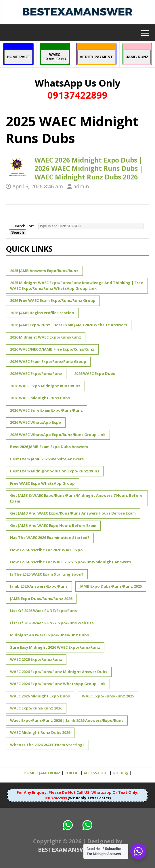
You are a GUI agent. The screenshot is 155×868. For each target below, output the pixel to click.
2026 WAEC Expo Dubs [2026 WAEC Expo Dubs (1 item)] (95, 374)
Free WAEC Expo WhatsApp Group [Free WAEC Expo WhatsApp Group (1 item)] (42, 483)
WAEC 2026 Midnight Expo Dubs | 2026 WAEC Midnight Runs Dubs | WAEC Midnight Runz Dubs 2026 (89, 169)
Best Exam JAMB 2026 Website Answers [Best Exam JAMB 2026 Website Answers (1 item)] (47, 459)
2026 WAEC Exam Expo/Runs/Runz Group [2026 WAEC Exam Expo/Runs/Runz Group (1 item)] (48, 361)
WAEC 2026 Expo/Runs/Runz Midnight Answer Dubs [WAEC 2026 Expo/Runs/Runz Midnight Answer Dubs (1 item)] (59, 672)
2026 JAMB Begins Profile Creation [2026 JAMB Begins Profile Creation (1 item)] (42, 313)
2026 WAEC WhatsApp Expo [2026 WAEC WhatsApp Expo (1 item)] (36, 422)
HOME (29, 773)
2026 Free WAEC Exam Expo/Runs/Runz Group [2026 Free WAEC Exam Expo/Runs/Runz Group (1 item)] (53, 300)
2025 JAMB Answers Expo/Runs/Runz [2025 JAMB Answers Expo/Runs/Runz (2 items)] (44, 271)
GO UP (120, 773)
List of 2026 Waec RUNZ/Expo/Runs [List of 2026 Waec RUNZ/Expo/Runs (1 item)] (43, 611)
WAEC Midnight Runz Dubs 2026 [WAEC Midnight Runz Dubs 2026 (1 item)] (40, 732)
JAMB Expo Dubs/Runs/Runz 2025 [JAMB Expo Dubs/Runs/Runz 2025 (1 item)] (111, 586)
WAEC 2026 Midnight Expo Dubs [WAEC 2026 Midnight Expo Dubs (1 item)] (40, 696)
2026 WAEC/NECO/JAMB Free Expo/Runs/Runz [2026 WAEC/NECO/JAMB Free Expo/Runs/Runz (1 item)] (52, 349)
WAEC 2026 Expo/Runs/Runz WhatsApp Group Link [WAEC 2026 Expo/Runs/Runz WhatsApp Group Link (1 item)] (58, 684)
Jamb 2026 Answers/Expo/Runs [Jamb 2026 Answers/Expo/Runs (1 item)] (39, 586)
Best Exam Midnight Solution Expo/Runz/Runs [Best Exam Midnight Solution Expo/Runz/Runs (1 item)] (55, 471)
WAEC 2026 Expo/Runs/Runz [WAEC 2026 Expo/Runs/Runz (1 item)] (36, 659)
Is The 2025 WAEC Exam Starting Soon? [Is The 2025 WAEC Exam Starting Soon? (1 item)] (47, 574)
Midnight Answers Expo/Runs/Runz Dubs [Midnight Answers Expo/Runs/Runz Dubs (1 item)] (49, 635)
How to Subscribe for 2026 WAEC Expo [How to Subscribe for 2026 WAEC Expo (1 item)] (46, 550)
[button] (143, 33)
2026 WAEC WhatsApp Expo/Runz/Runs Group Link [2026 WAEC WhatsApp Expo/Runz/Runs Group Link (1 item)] (58, 435)
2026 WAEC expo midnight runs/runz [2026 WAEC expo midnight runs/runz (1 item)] (45, 386)
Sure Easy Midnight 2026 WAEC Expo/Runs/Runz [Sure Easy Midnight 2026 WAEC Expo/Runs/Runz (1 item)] (55, 647)
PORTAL (72, 773)
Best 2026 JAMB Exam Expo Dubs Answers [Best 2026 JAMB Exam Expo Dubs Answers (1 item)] (49, 447)
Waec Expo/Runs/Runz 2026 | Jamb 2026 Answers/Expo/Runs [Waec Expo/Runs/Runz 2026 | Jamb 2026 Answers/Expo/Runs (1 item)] (67, 720)
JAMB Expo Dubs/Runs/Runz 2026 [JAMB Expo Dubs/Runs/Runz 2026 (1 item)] (41, 599)
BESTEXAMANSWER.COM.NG (77, 850)
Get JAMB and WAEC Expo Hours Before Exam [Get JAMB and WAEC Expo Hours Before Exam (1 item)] (53, 525)
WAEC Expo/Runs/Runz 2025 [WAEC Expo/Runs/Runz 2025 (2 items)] (108, 696)
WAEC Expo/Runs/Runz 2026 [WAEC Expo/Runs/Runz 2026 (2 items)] (36, 708)
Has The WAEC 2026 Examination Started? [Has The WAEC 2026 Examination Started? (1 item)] (50, 537)
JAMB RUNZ (50, 773)
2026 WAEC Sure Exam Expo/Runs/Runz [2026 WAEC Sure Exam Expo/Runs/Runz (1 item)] (46, 410)
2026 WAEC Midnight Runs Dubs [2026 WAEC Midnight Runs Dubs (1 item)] (40, 398)
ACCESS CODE (96, 773)
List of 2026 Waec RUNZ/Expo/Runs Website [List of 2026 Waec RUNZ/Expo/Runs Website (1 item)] (52, 623)
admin (81, 186)
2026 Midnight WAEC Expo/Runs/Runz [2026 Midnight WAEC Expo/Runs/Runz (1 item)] (46, 337)
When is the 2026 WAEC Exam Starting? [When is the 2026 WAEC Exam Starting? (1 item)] (47, 745)
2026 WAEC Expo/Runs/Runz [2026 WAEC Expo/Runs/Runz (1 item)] (36, 374)
